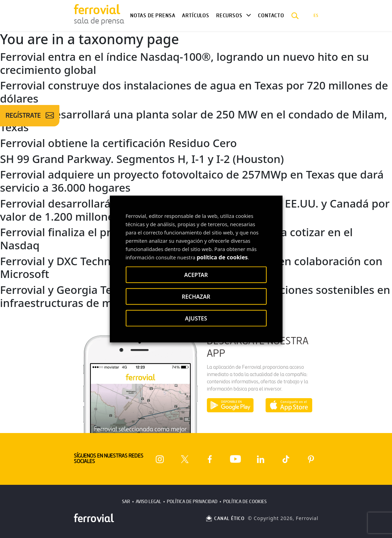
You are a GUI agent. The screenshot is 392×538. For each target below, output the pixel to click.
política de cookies (222, 257)
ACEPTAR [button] (196, 275)
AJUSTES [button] (196, 318)
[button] (295, 16)
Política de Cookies (245, 502)
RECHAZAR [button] (196, 297)
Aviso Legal (149, 502)
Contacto (271, 16)
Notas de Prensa (153, 16)
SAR (126, 502)
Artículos (195, 16)
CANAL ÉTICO (225, 518)
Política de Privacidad (192, 502)
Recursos (229, 16)
